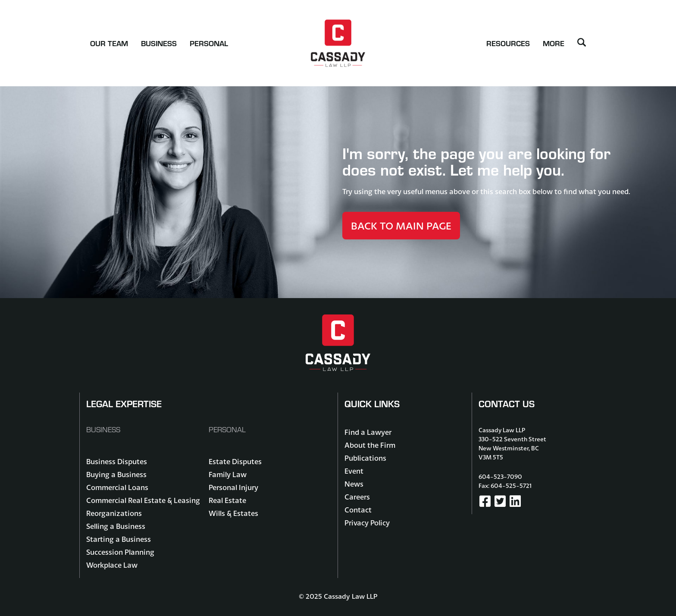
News (354, 484)
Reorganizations (114, 513)
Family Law (228, 474)
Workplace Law (112, 565)
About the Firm (370, 445)
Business (159, 43)
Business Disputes (117, 461)
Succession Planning (120, 552)
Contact (358, 510)
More (554, 43)
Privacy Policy (367, 523)
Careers (357, 497)
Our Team (109, 43)
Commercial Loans (117, 487)
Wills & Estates (233, 513)
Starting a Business (119, 539)
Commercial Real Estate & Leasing (143, 500)
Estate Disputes (235, 461)
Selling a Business (116, 526)
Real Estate (227, 500)
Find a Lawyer (368, 432)
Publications (365, 458)
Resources (508, 43)
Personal (209, 43)
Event (354, 471)
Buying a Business (116, 474)
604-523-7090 (500, 477)
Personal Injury (233, 487)
